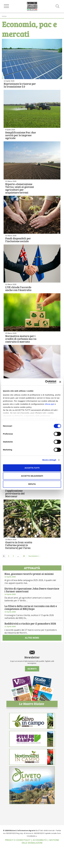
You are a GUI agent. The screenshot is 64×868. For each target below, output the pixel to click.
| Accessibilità (39, 862)
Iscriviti (32, 691)
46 (24, 574)
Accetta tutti (32, 468)
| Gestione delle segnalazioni (40, 864)
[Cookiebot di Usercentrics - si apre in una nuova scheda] (45, 382)
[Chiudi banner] (60, 382)
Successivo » (34, 574)
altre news (32, 662)
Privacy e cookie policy (18, 862)
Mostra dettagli (49, 460)
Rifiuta (32, 484)
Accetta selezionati (32, 476)
